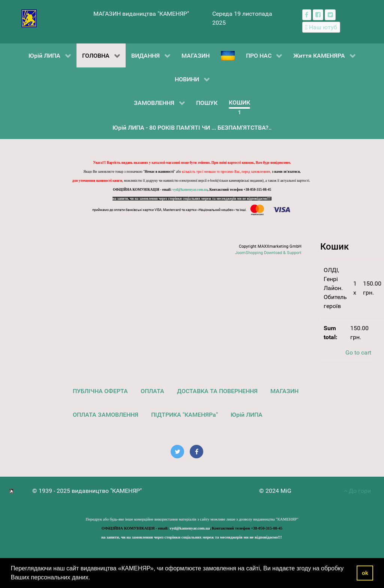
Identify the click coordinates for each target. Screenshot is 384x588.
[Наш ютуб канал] (321, 27)
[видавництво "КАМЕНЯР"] (29, 18)
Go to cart (358, 352)
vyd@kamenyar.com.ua (190, 190)
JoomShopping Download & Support (268, 253)
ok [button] (365, 573)
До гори (357, 491)
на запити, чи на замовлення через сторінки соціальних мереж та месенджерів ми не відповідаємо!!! (192, 199)
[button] (93, 578)
